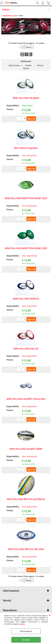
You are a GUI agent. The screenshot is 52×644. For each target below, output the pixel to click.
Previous (3, 28)
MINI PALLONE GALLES (26, 349)
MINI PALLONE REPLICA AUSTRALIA (26, 499)
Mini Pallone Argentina (26, 148)
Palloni (6, 10)
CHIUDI (50, 615)
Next (49, 28)
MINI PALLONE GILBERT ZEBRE (26, 449)
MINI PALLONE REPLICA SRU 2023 (26, 549)
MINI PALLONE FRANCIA (26, 299)
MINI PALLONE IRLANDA (26, 98)
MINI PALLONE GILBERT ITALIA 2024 (26, 399)
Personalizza (26, 631)
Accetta (26, 640)
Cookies (22, 624)
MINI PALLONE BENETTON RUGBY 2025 (26, 198)
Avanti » (29, 47)
